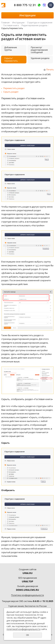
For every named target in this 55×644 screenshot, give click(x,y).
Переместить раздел (14, 88)
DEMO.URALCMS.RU (27, 590)
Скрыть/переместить (11, 59)
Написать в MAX (44, 5)
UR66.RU (28, 573)
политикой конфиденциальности (24, 629)
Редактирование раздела (34, 25)
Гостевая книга (11, 25)
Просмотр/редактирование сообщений (39, 50)
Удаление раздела (40, 58)
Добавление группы (11, 49)
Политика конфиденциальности (27, 595)
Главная (5, 23)
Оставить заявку (39, 5)
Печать (50, 70)
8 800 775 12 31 (25, 5)
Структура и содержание (40, 23)
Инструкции (18, 23)
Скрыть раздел (11, 92)
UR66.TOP (27, 581)
